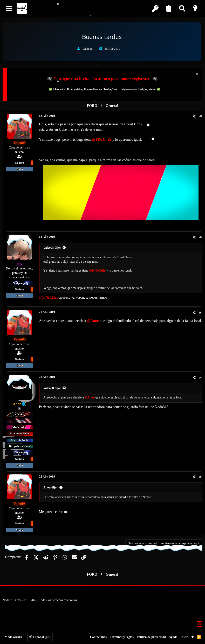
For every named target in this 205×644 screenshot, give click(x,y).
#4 (201, 378)
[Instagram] (200, 624)
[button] (9, 8)
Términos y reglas (122, 637)
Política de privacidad (151, 637)
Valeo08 (87, 49)
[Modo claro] (196, 8)
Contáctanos (98, 637)
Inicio (184, 637)
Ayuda (173, 637)
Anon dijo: (50, 487)
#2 (201, 237)
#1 (201, 116)
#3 (201, 313)
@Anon (93, 321)
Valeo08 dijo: (52, 248)
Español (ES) (40, 637)
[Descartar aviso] (196, 75)
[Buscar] (183, 8)
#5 (201, 477)
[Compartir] (194, 116)
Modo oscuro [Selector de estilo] (13, 637)
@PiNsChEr (102, 140)
